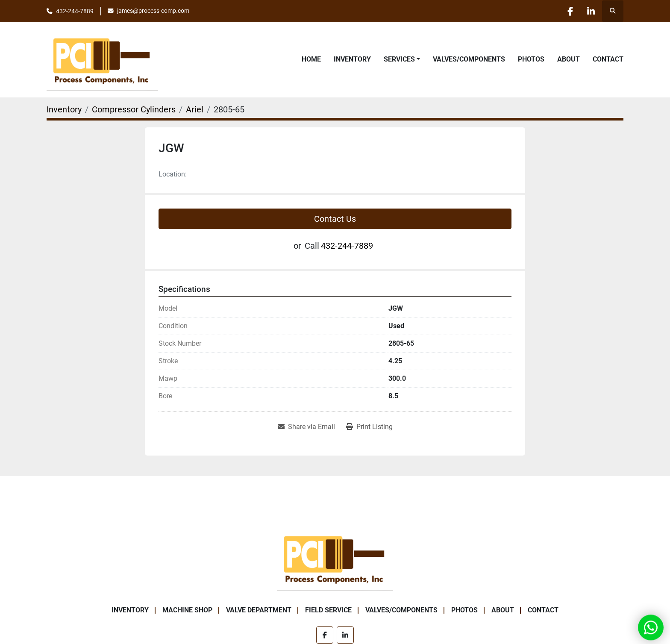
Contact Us (335, 219)
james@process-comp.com (153, 11)
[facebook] (569, 11)
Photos (531, 59)
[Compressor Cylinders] (134, 109)
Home (311, 59)
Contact (608, 59)
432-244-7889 (75, 11)
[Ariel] (195, 109)
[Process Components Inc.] (335, 558)
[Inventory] (64, 109)
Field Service (328, 610)
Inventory (352, 59)
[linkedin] (591, 11)
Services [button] (399, 59)
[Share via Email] (306, 427)
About (569, 59)
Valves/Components (469, 59)
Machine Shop (187, 610)
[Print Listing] (369, 427)
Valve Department (259, 610)
